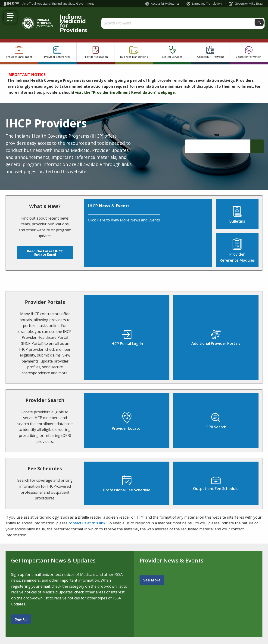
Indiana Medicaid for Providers (96, 16)
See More (152, 567)
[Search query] (232, 17)
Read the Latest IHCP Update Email (45, 239)
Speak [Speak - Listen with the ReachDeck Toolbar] (52, 638)
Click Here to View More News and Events (124, 207)
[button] (162, 4)
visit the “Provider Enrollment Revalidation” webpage (125, 79)
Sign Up (21, 606)
